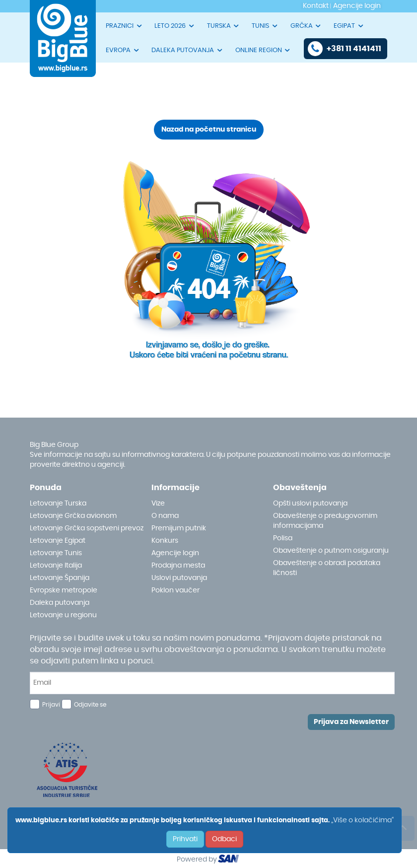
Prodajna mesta (178, 566)
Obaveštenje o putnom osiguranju (331, 551)
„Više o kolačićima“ (362, 820)
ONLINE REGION (263, 50)
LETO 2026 (175, 26)
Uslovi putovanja (179, 578)
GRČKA (306, 26)
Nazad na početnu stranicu (209, 130)
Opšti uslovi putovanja (310, 504)
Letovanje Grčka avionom (73, 516)
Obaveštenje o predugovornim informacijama (325, 521)
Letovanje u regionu (63, 615)
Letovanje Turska (58, 504)
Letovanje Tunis (56, 553)
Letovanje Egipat (58, 541)
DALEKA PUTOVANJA (187, 50)
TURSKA (224, 26)
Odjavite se (90, 705)
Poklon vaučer (175, 590)
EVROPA (123, 50)
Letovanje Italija (56, 566)
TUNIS (265, 26)
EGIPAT (349, 26)
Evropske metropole (64, 590)
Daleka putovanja (60, 603)
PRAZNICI (124, 26)
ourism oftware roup (229, 860)
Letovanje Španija (60, 578)
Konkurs (165, 541)
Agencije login (175, 553)
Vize (158, 504)
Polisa (283, 538)
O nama (165, 516)
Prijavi (51, 705)
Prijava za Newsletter (351, 722)
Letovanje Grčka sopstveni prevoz (87, 528)
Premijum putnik (179, 528)
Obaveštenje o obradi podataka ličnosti (327, 568)
